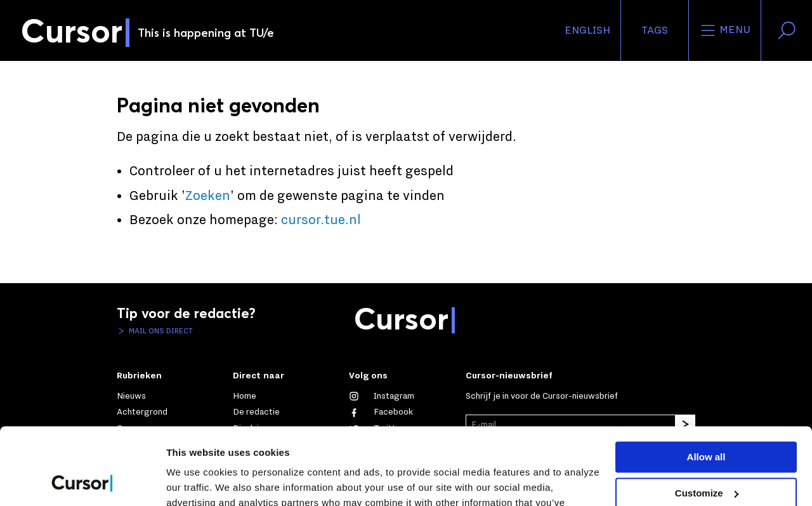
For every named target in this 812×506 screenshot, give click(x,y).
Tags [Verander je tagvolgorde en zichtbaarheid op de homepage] (655, 30)
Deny (706, 457)
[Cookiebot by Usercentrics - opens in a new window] (82, 481)
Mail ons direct (160, 331)
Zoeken (208, 196)
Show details (196, 481)
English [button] (587, 30)
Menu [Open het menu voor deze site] (725, 30)
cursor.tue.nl (321, 220)
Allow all (706, 385)
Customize (707, 421)
